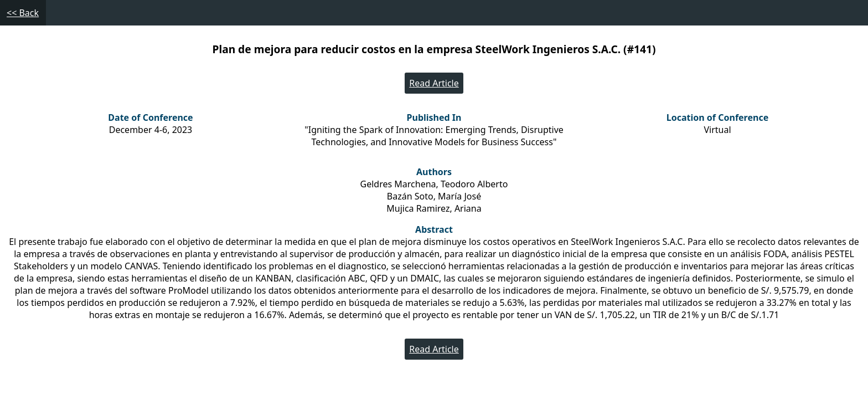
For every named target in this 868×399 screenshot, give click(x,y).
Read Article (434, 83)
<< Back (23, 13)
